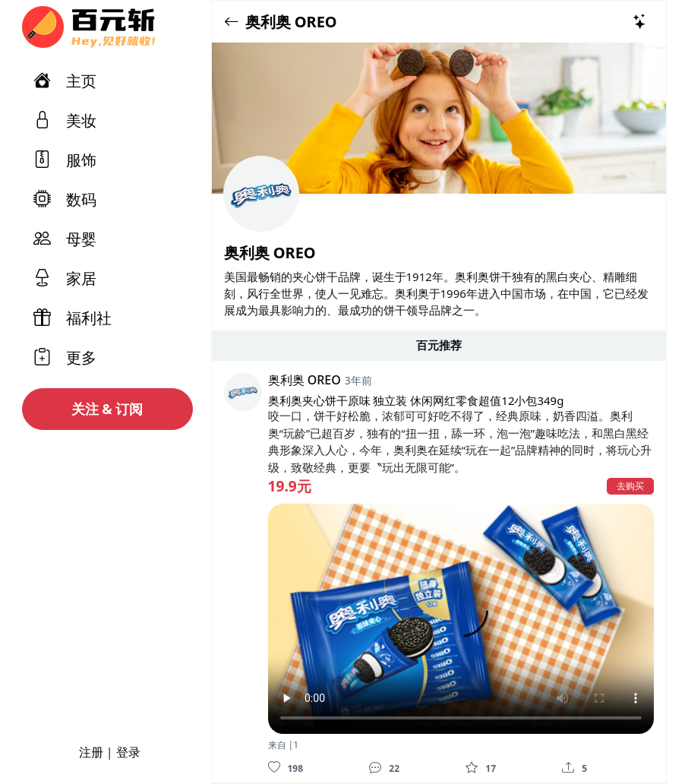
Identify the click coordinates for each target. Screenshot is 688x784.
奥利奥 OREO (291, 22)
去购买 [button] (630, 486)
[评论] (375, 767)
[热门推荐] (640, 22)
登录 (128, 752)
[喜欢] (274, 767)
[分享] (568, 767)
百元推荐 (439, 345)
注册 (91, 752)
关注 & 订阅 (107, 409)
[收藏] (472, 767)
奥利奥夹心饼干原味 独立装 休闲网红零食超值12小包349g (416, 400)
